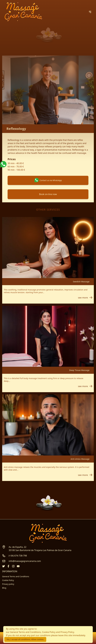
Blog (4, 588)
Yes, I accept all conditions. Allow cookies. (25, 639)
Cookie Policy (8, 580)
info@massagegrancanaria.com (25, 561)
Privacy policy (8, 584)
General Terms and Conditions (16, 576)
